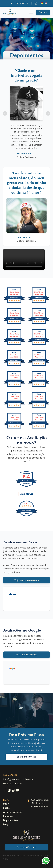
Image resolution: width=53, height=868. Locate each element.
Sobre (6, 808)
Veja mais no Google (26, 655)
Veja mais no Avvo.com (27, 580)
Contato (43, 12)
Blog (6, 824)
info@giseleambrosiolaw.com (18, 779)
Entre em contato (27, 757)
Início (6, 804)
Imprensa (8, 816)
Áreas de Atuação (13, 812)
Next (48, 113)
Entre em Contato (27, 847)
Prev (5, 113)
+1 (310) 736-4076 (19, 3)
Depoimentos (11, 820)
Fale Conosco (10, 775)
